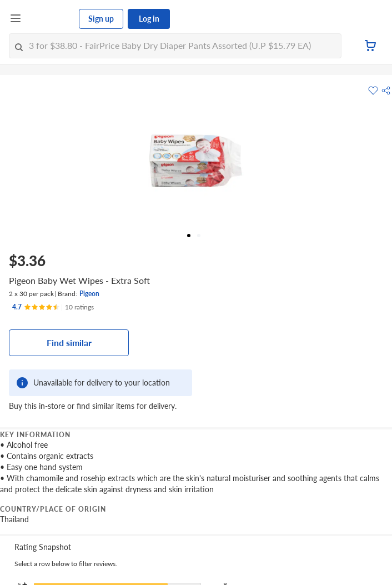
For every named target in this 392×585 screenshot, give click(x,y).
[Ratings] (53, 307)
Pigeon (89, 294)
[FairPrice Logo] (51, 19)
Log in (149, 19)
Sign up (101, 19)
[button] (386, 91)
